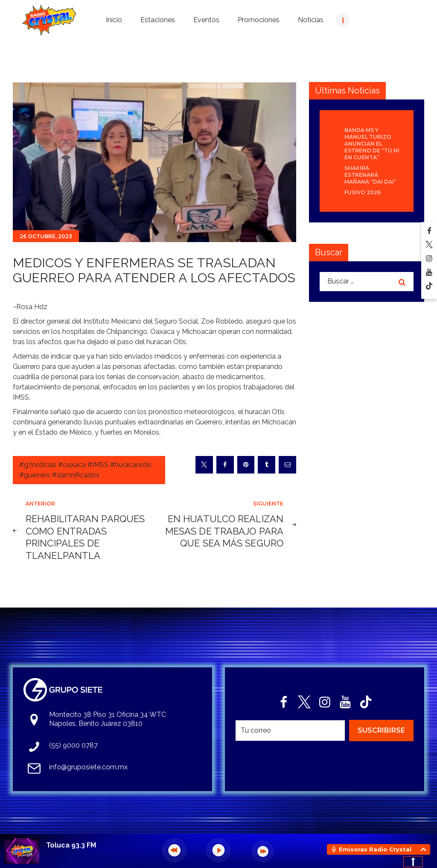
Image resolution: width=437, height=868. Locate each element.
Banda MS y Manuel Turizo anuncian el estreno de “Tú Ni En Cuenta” (372, 144)
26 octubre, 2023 (46, 236)
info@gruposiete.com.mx (88, 767)
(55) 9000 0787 (73, 745)
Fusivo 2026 (363, 192)
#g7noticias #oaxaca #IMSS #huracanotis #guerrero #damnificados (85, 470)
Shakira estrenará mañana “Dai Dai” (370, 175)
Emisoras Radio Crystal (375, 849)
